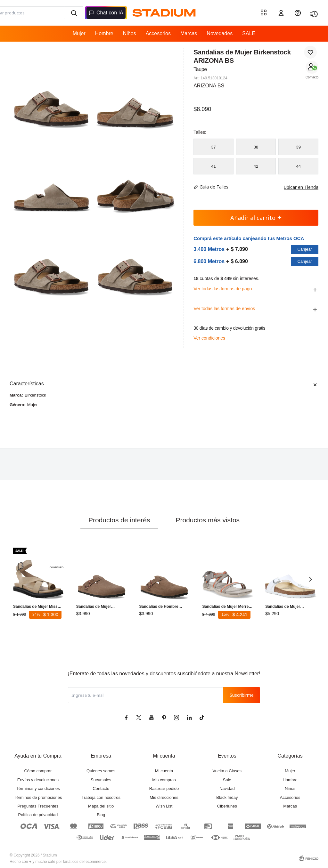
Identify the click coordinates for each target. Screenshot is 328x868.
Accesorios (158, 33)
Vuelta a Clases (227, 771)
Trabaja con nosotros (101, 797)
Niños (130, 33)
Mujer (79, 33)
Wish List (164, 806)
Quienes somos (101, 771)
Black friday (227, 797)
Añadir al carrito (256, 218)
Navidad (227, 788)
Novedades (220, 33)
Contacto (312, 77)
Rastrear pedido (164, 788)
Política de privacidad (38, 815)
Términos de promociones (38, 797)
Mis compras (164, 780)
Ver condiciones (209, 338)
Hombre (104, 33)
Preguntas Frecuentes (38, 806)
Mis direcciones (164, 797)
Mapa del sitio (101, 806)
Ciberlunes (227, 806)
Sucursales (101, 780)
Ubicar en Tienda (298, 187)
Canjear (305, 249)
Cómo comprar (38, 771)
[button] (310, 579)
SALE (249, 33)
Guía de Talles (214, 187)
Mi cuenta (164, 771)
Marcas (189, 33)
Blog (101, 815)
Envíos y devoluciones (38, 780)
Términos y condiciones (38, 788)
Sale (227, 780)
